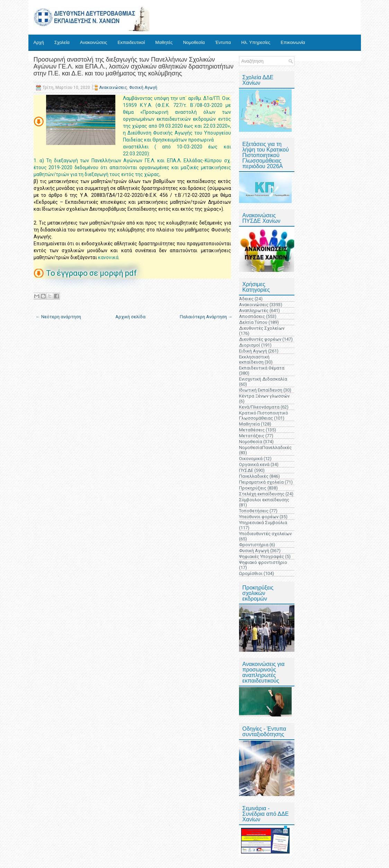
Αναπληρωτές (254, 310)
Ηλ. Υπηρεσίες (256, 42)
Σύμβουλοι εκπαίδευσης (264, 500)
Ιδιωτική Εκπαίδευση (261, 390)
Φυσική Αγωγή (143, 88)
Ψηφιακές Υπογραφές (262, 556)
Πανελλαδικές (254, 476)
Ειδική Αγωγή (253, 351)
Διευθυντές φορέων (260, 339)
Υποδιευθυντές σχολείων (265, 534)
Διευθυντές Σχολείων (262, 328)
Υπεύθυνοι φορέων (259, 517)
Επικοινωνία (293, 42)
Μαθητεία (249, 424)
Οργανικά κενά (254, 464)
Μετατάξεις (252, 436)
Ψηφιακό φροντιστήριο (263, 562)
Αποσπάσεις (252, 316)
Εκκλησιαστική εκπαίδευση (254, 359)
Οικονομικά (251, 459)
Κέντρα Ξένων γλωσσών (264, 396)
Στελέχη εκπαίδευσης (262, 494)
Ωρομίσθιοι (251, 573)
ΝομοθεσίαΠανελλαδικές (265, 447)
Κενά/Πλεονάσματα (259, 407)
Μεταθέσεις (252, 430)
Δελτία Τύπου (253, 322)
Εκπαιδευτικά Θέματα (262, 368)
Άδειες (246, 299)
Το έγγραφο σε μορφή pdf (92, 273)
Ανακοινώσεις (94, 42)
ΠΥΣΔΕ (246, 470)
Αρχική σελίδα (130, 317)
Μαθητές (164, 42)
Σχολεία (62, 42)
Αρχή (39, 42)
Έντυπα (223, 42)
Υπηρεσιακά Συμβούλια (263, 523)
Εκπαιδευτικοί (131, 42)
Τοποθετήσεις (254, 511)
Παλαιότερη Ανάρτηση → (206, 317)
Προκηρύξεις (253, 488)
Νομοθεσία (194, 42)
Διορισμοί (250, 345)
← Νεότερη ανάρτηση (58, 317)
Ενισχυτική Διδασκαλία (263, 379)
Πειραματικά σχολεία (261, 482)
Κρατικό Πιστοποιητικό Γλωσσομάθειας (264, 415)
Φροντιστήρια (254, 545)
